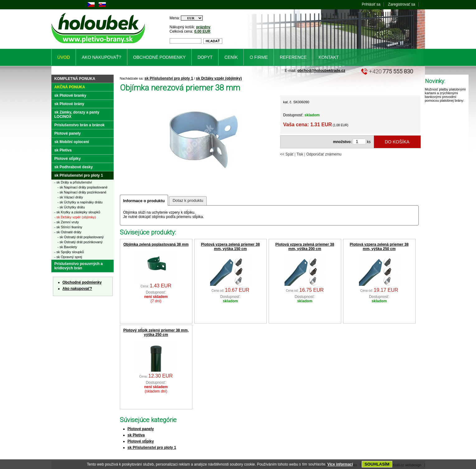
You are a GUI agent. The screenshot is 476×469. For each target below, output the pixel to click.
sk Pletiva (136, 435)
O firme (259, 57)
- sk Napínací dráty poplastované (83, 187)
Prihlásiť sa (371, 4)
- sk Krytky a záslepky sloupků (77, 212)
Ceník (231, 57)
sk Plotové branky (71, 95)
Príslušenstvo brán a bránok (80, 125)
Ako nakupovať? (77, 289)
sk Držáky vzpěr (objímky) (219, 78)
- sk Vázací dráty (70, 197)
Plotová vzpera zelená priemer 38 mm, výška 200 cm (305, 247)
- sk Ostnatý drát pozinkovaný (80, 242)
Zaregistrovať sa (401, 4)
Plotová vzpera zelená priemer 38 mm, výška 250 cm (379, 247)
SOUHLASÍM (377, 464)
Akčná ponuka (70, 87)
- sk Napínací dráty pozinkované (82, 192)
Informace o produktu (144, 201)
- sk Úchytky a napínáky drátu (80, 202)
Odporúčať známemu (324, 154)
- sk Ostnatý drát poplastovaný (81, 237)
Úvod (64, 57)
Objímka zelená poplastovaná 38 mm (156, 244)
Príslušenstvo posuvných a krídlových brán (79, 266)
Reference (293, 57)
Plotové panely (141, 429)
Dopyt (205, 57)
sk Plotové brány (69, 104)
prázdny (203, 27)
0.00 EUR (202, 31)
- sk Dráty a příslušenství (73, 182)
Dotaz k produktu (188, 200)
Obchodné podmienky (82, 282)
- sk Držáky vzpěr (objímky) (75, 217)
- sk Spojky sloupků (69, 252)
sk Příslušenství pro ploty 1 (169, 78)
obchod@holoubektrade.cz (321, 71)
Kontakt (329, 57)
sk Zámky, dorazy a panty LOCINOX (77, 114)
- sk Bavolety (67, 247)
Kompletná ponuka (75, 79)
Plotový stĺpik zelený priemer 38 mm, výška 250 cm (156, 332)
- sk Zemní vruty (67, 222)
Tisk (300, 154)
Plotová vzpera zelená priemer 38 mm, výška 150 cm (231, 247)
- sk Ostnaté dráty (68, 232)
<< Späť (287, 154)
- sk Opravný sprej (68, 257)
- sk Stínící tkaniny (68, 227)
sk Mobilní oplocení (72, 142)
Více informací (340, 464)
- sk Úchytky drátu (71, 207)
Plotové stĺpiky (141, 441)
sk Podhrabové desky (74, 167)
